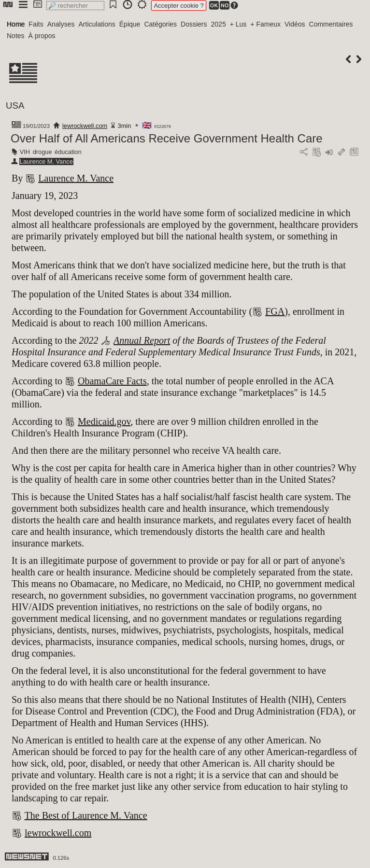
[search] (75, 6)
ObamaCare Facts (112, 381)
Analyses (61, 24)
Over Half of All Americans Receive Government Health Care (167, 138)
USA (15, 105)
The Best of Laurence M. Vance (86, 815)
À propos (42, 36)
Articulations (97, 24)
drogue (43, 152)
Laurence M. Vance (46, 161)
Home (16, 24)
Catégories (160, 24)
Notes (16, 36)
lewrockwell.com (85, 126)
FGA (275, 311)
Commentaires (331, 24)
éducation (68, 152)
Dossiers (194, 24)
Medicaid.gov (104, 421)
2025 (219, 24)
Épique (130, 24)
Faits (36, 24)
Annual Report (142, 340)
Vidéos (295, 24)
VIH (25, 152)
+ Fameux (265, 24)
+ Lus (238, 24)
